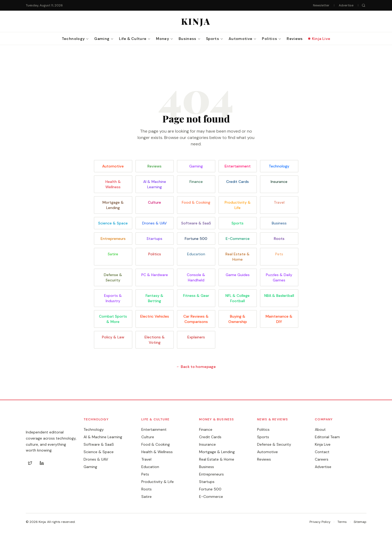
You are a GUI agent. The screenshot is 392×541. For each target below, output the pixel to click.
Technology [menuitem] (75, 39)
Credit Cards (238, 182)
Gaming (196, 166)
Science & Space (113, 223)
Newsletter (321, 5)
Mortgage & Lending (113, 205)
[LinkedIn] (42, 463)
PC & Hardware (155, 275)
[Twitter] (30, 463)
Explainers (196, 337)
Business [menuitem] (190, 39)
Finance (196, 182)
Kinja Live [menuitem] (319, 39)
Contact (322, 452)
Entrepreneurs (113, 239)
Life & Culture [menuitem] (135, 39)
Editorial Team (327, 437)
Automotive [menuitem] (243, 39)
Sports (238, 223)
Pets (279, 254)
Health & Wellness (113, 184)
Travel (279, 202)
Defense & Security (113, 277)
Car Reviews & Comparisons (196, 319)
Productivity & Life (238, 205)
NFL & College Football (238, 298)
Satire (113, 254)
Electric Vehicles (155, 316)
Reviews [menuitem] (295, 39)
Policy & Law (113, 337)
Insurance (279, 182)
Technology (279, 166)
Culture (154, 202)
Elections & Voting (155, 340)
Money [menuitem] (165, 39)
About (320, 429)
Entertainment (238, 166)
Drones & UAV (154, 223)
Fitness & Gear (196, 296)
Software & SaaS (196, 223)
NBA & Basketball (279, 296)
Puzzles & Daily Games (279, 277)
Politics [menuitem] (272, 39)
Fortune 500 (196, 239)
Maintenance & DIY (279, 319)
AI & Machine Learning (155, 184)
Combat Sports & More (113, 319)
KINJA (37, 421)
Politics (155, 254)
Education (196, 254)
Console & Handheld (196, 277)
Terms (342, 522)
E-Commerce (238, 239)
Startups (154, 239)
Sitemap (360, 522)
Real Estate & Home (238, 257)
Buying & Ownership (238, 319)
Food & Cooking (196, 202)
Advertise (346, 5)
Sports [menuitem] (215, 39)
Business (279, 223)
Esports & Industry (113, 298)
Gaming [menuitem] (104, 39)
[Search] (364, 5)
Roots (279, 239)
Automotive (113, 166)
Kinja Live (323, 444)
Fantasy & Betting (154, 298)
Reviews (154, 166)
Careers (322, 459)
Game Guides (238, 275)
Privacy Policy (320, 522)
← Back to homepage (196, 367)
